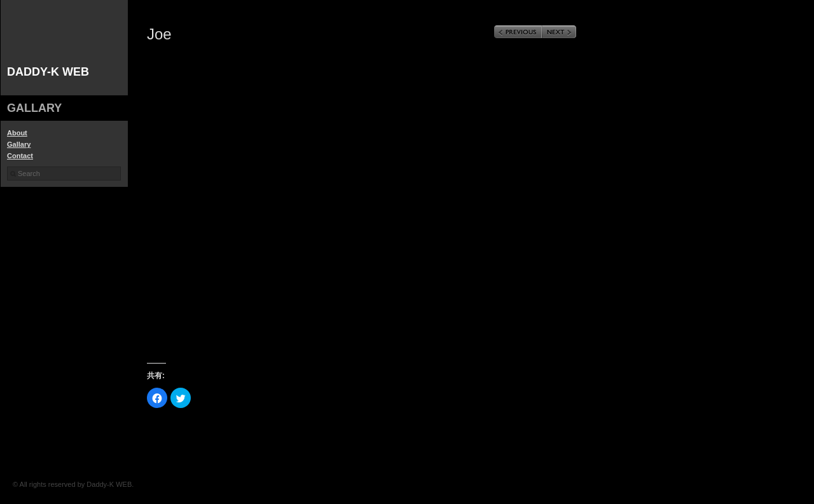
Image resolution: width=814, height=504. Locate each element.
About (17, 133)
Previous (518, 32)
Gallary (19, 144)
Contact (20, 156)
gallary (34, 108)
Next (559, 32)
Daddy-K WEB (48, 72)
